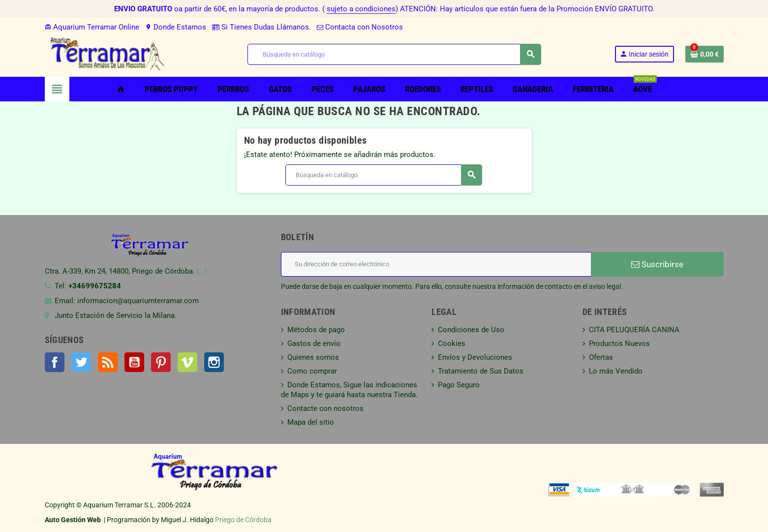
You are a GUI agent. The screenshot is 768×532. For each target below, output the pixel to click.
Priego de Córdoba (243, 520)
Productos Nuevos (619, 344)
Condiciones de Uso (471, 330)
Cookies (452, 344)
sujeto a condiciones (361, 9)
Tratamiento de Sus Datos (481, 371)
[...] (202, 271)
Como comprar (312, 371)
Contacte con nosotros (325, 408)
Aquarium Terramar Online (92, 27)
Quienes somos (313, 357)
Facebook (55, 362)
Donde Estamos (176, 27)
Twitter (81, 362)
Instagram (214, 362)
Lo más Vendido (616, 371)
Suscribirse (657, 264)
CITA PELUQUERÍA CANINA (634, 330)
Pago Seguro (459, 385)
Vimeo (187, 362)
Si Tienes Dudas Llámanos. (261, 27)
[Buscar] (394, 54)
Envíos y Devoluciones (475, 357)
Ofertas (601, 357)
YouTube (134, 362)
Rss (108, 362)
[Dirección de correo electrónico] (436, 264)
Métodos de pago (316, 330)
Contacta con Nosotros (360, 27)
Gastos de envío (314, 344)
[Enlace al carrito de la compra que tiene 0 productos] (705, 54)
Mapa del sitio (311, 422)
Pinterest (161, 362)
